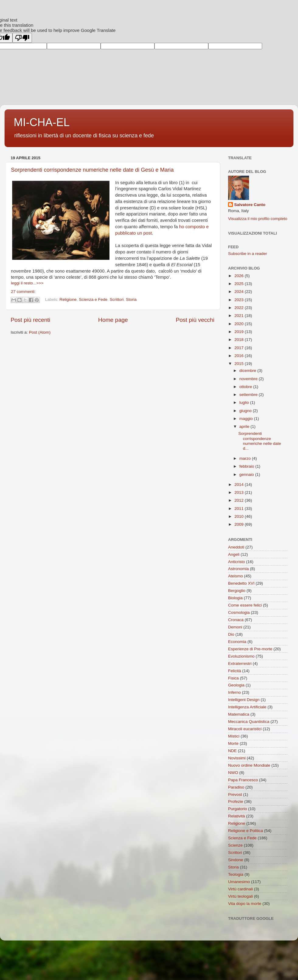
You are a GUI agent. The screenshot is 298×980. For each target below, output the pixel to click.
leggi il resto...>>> (27, 283)
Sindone (236, 860)
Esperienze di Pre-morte (250, 649)
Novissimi (237, 758)
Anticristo (237, 562)
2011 (240, 509)
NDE (232, 751)
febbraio (247, 466)
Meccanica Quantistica (249, 722)
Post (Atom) (40, 332)
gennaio (247, 475)
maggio (247, 419)
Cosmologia (239, 612)
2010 (240, 516)
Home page (113, 320)
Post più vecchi (195, 320)
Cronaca (236, 620)
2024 (240, 292)
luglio (245, 402)
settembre (249, 395)
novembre (249, 379)
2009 (240, 524)
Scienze (235, 845)
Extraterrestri (240, 664)
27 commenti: (23, 292)
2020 (240, 324)
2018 (240, 340)
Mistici (234, 736)
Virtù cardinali (241, 889)
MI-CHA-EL (42, 122)
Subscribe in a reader (248, 254)
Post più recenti (30, 320)
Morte (233, 743)
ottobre (246, 387)
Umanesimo (239, 882)
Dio (231, 634)
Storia (131, 300)
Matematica (239, 714)
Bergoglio (237, 591)
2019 (240, 332)
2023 (240, 300)
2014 (240, 485)
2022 (240, 308)
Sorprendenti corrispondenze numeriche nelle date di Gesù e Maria (92, 170)
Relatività (237, 816)
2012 (240, 500)
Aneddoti (236, 547)
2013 (240, 492)
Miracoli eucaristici (245, 729)
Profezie (236, 801)
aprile (245, 426)
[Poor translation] (22, 38)
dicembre (248, 371)
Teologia (236, 874)
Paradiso (236, 787)
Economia (237, 642)
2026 (240, 276)
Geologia (236, 685)
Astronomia (238, 569)
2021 (240, 316)
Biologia (235, 598)
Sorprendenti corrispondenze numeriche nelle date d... (260, 441)
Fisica (233, 678)
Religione (68, 300)
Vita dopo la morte (245, 904)
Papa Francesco (243, 780)
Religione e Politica (246, 831)
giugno (246, 411)
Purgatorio (237, 809)
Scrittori (117, 300)
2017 (240, 348)
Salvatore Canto (250, 205)
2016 (240, 356)
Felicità (235, 671)
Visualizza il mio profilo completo (258, 219)
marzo (246, 458)
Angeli (234, 554)
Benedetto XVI (241, 583)
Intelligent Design (244, 700)
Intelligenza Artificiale (247, 707)
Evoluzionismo (241, 656)
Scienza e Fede (93, 300)
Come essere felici (245, 605)
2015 (240, 364)
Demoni (235, 627)
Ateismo (236, 576)
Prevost (235, 794)
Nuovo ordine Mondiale (249, 765)
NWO (233, 773)
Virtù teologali (241, 896)
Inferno (234, 692)
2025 (240, 284)
